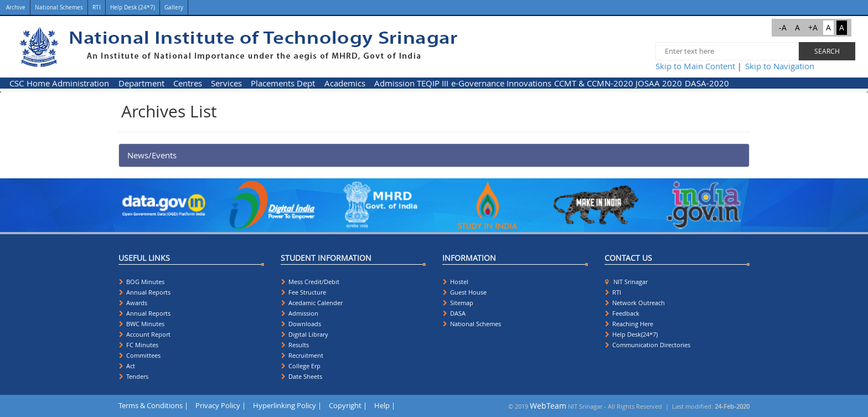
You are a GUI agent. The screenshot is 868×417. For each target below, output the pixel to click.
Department (141, 83)
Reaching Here (629, 324)
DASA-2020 (707, 83)
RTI (97, 7)
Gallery (174, 7)
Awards (133, 303)
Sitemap (458, 303)
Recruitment (302, 355)
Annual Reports (145, 292)
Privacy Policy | (221, 405)
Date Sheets (302, 376)
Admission (394, 83)
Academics (345, 83)
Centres (188, 83)
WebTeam (548, 406)
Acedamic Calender (312, 303)
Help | (385, 405)
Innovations (529, 83)
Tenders (134, 376)
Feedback (622, 313)
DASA (454, 313)
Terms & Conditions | (153, 405)
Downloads (301, 324)
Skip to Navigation (780, 66)
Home (38, 83)
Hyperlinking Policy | (287, 405)
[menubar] (369, 83)
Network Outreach (635, 303)
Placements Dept (283, 83)
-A (783, 27)
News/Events (152, 155)
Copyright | (348, 405)
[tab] (434, 155)
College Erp (301, 366)
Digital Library (305, 334)
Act (127, 366)
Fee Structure (304, 292)
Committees (140, 355)
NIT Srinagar (626, 282)
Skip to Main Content (695, 66)
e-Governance (478, 83)
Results (295, 345)
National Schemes (59, 7)
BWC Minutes (142, 324)
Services (226, 83)
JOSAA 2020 (659, 83)
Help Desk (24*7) (133, 7)
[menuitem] (17, 83)
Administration (81, 83)
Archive (15, 7)
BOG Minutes (142, 282)
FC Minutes (139, 345)
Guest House (465, 292)
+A (813, 27)
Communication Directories (648, 345)
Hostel (456, 282)
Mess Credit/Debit (310, 282)
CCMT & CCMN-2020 (594, 83)
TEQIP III (433, 83)
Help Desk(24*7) (631, 334)
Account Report (145, 334)
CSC (17, 83)
